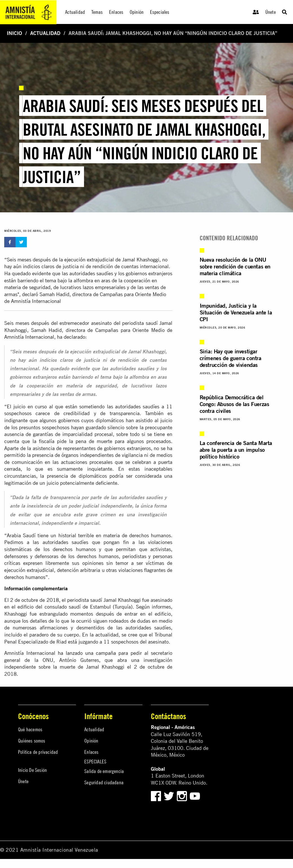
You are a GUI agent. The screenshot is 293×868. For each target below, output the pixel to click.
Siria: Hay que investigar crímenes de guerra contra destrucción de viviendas (231, 358)
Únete (271, 12)
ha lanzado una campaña (87, 653)
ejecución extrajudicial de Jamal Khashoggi (112, 260)
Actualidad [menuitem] (75, 12)
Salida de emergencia (104, 771)
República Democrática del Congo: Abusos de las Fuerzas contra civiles (234, 404)
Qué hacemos (30, 729)
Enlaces (91, 752)
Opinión (91, 741)
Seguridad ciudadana (104, 782)
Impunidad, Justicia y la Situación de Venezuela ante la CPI (236, 312)
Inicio (14, 33)
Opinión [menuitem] (137, 12)
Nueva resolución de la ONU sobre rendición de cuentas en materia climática (235, 266)
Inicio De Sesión (32, 770)
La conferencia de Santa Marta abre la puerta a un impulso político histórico (236, 450)
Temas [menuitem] (97, 12)
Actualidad (45, 33)
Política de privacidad (38, 752)
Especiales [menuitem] (160, 12)
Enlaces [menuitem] (116, 12)
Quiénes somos (32, 741)
